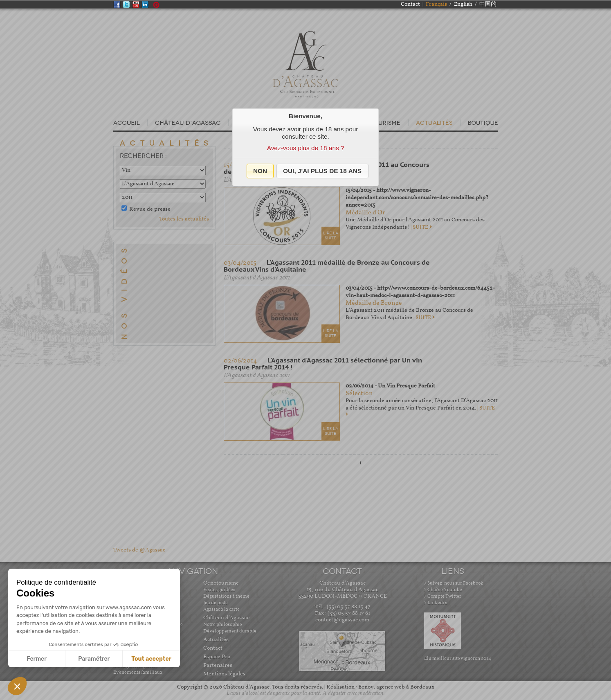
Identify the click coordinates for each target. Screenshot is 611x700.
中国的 (488, 4)
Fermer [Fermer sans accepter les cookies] (37, 659)
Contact (410, 4)
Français (436, 4)
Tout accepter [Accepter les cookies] (151, 659)
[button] (260, 171)
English (463, 4)
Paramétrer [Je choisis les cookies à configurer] (94, 659)
